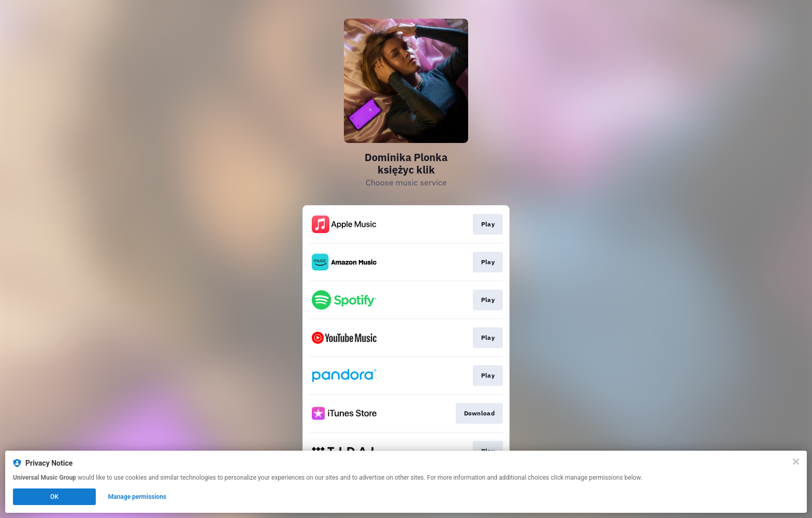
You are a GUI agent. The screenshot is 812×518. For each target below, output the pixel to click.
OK (54, 497)
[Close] (796, 462)
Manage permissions (137, 497)
